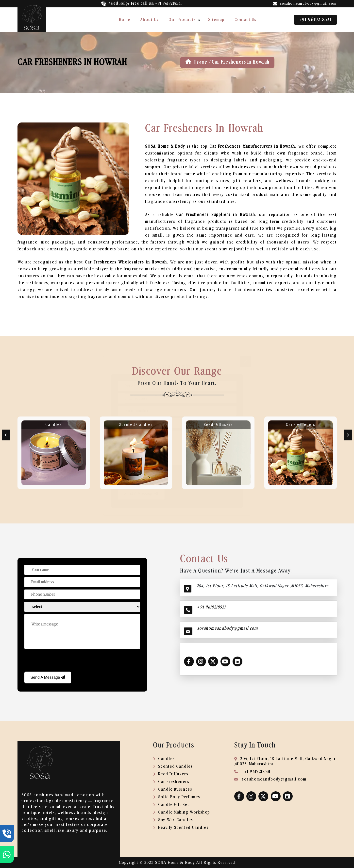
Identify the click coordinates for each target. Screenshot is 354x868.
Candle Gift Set (171, 805)
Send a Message (48, 677)
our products (182, 20)
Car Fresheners (301, 425)
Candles (54, 425)
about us (149, 20)
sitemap (216, 20)
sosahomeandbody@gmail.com (308, 4)
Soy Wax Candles (173, 820)
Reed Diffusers (218, 425)
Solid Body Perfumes (177, 797)
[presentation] (62, 661)
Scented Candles (136, 425)
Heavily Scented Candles (181, 827)
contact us (245, 20)
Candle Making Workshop (182, 812)
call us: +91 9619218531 (145, 3)
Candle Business (173, 789)
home (125, 20)
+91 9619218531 (315, 20)
